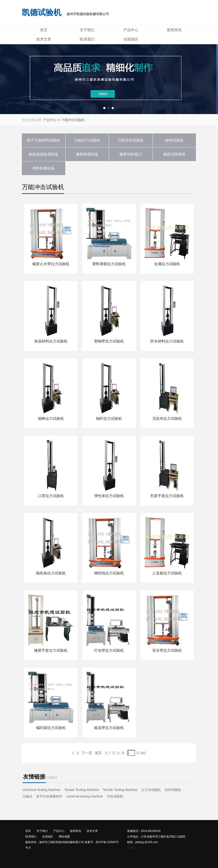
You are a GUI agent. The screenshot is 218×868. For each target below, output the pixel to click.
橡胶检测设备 (87, 154)
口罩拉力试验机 (51, 496)
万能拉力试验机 (87, 140)
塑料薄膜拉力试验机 (109, 264)
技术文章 (44, 39)
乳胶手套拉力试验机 (167, 496)
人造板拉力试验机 (167, 573)
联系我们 (87, 39)
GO (143, 753)
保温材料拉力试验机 (51, 341)
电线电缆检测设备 (43, 154)
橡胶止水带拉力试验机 (51, 264)
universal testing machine (85, 796)
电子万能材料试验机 (43, 140)
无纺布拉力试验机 (167, 419)
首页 (44, 30)
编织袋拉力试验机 (51, 728)
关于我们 (87, 30)
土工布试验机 (151, 790)
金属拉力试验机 (167, 264)
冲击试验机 (115, 796)
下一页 (87, 753)
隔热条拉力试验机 (51, 573)
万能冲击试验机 (73, 120)
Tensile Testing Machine (82, 790)
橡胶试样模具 (174, 154)
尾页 (98, 753)
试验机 (131, 848)
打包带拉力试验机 (109, 650)
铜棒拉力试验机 (51, 419)
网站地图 (64, 837)
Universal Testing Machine (41, 790)
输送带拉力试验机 (109, 728)
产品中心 (131, 30)
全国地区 (131, 39)
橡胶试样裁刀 (131, 154)
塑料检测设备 (43, 168)
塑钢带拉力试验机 (109, 341)
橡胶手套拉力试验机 (51, 650)
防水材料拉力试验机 (167, 341)
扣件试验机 (173, 790)
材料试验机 (174, 140)
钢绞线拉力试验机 (109, 573)
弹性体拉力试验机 (109, 496)
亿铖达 (27, 796)
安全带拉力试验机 (167, 650)
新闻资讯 (174, 30)
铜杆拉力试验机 (109, 419)
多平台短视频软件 (49, 796)
